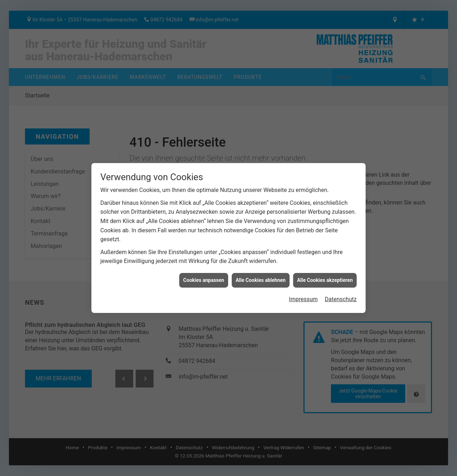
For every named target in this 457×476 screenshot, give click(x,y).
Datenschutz (341, 295)
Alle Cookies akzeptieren (325, 276)
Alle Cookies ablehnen (261, 276)
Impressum (303, 295)
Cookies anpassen (204, 276)
